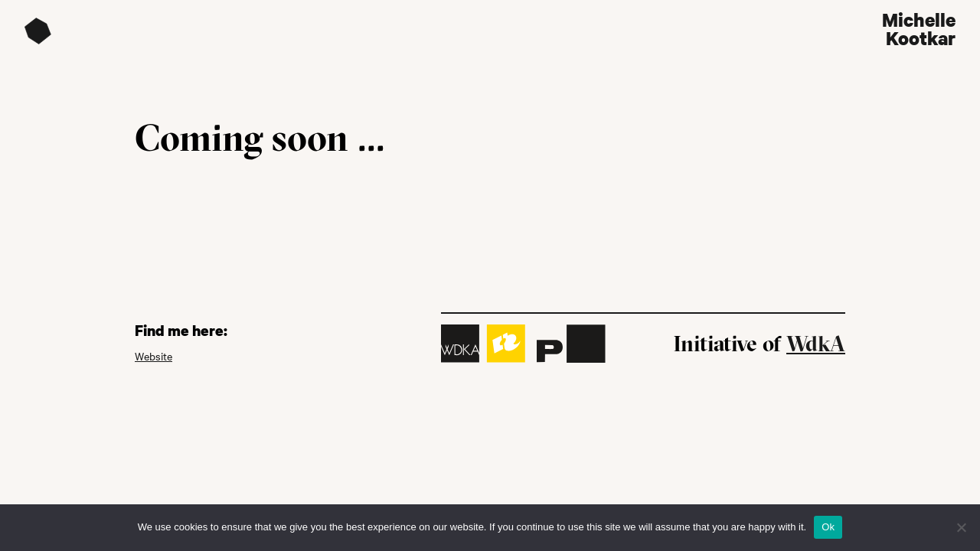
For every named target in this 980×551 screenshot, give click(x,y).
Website (154, 356)
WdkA (816, 344)
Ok (828, 527)
